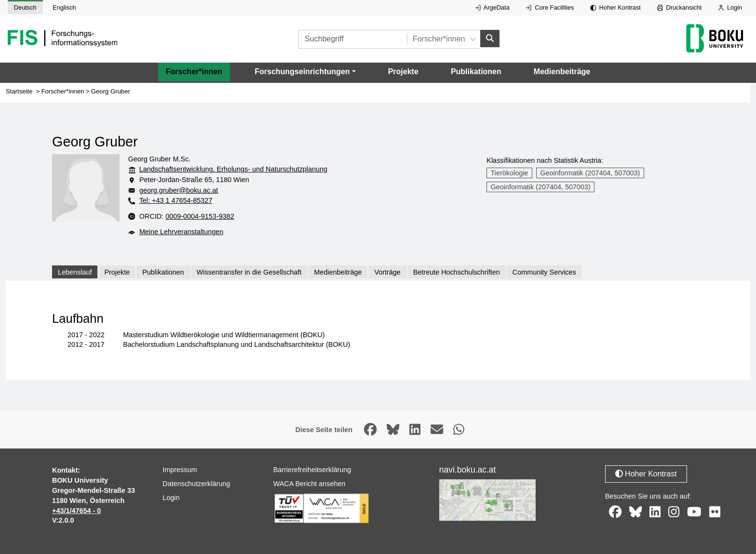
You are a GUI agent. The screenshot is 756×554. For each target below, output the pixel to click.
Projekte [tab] (117, 272)
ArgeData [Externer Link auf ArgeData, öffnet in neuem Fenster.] (492, 7)
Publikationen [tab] (163, 272)
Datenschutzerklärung (196, 484)
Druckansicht (680, 7)
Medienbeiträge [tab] (338, 272)
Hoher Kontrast (615, 7)
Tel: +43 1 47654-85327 (176, 201)
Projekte (403, 72)
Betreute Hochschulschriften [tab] (457, 272)
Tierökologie (510, 173)
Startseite (19, 91)
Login (730, 7)
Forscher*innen (194, 72)
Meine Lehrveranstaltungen (181, 232)
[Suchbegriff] (353, 39)
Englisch (64, 7)
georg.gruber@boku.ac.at (179, 190)
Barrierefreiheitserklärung (312, 470)
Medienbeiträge (562, 72)
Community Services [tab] (544, 272)
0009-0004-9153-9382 (200, 216)
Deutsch (25, 7)
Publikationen (476, 72)
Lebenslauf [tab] (75, 272)
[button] (305, 72)
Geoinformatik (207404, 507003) (590, 173)
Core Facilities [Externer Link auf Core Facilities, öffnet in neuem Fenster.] (550, 7)
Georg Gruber (111, 91)
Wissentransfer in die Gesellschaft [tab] (249, 272)
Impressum (180, 470)
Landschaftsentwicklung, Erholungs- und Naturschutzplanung (233, 170)
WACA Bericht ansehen (310, 484)
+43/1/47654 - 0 (76, 511)
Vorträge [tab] (387, 272)
